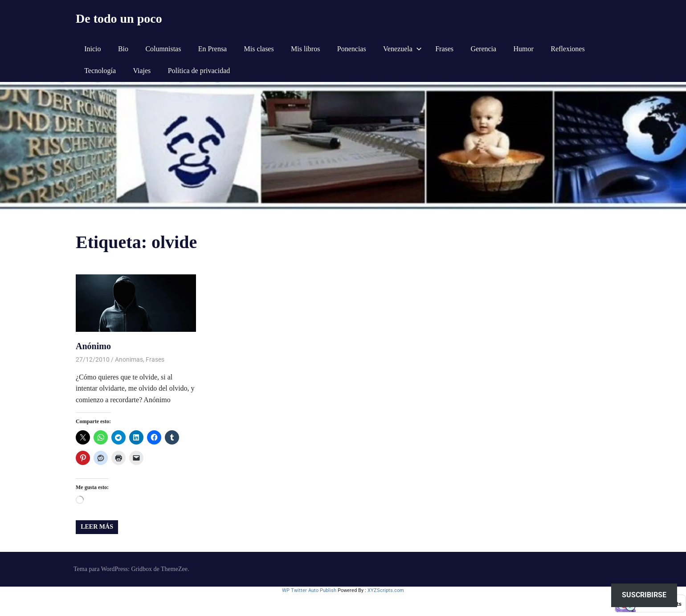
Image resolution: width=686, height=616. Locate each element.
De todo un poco (119, 18)
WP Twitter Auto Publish (309, 590)
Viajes (142, 71)
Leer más (97, 527)
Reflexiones (568, 49)
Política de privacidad (199, 71)
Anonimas (129, 359)
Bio (123, 49)
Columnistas (163, 49)
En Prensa (212, 49)
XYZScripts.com (386, 590)
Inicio (92, 49)
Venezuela (402, 49)
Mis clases (259, 49)
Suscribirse (644, 595)
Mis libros (305, 49)
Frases (444, 49)
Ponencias (352, 49)
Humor (524, 49)
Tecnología (100, 71)
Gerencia (483, 49)
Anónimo (93, 346)
